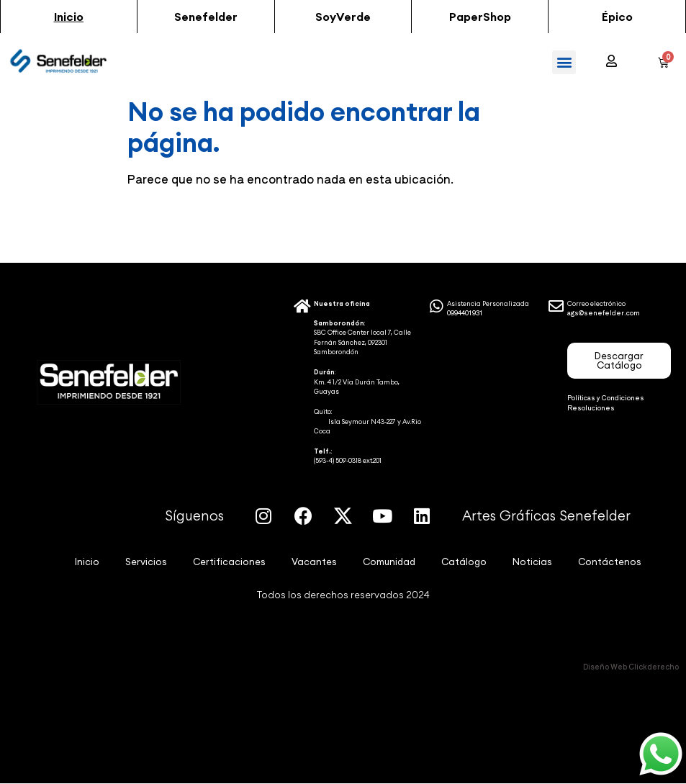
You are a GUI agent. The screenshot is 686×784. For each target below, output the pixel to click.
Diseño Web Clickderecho (631, 666)
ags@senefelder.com (604, 313)
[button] (69, 17)
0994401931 (465, 313)
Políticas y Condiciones (606, 398)
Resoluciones (591, 408)
